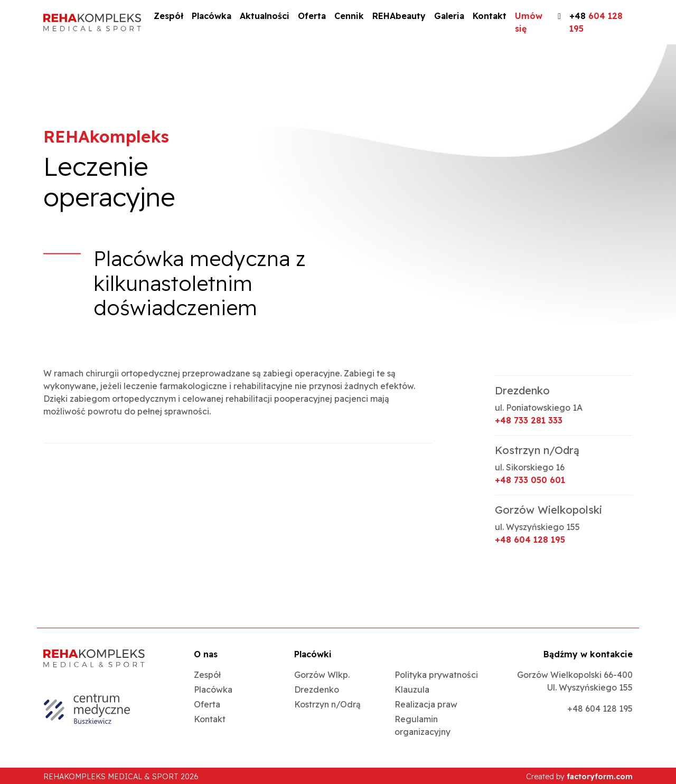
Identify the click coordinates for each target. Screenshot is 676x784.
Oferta (312, 16)
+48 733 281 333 (529, 420)
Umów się (529, 22)
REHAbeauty (399, 16)
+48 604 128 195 (530, 540)
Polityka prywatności (436, 675)
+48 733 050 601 (530, 480)
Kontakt (490, 16)
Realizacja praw (426, 704)
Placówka (212, 16)
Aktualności (265, 16)
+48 (596, 22)
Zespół (168, 16)
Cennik (349, 16)
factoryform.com (600, 777)
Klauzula (412, 689)
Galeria (449, 16)
